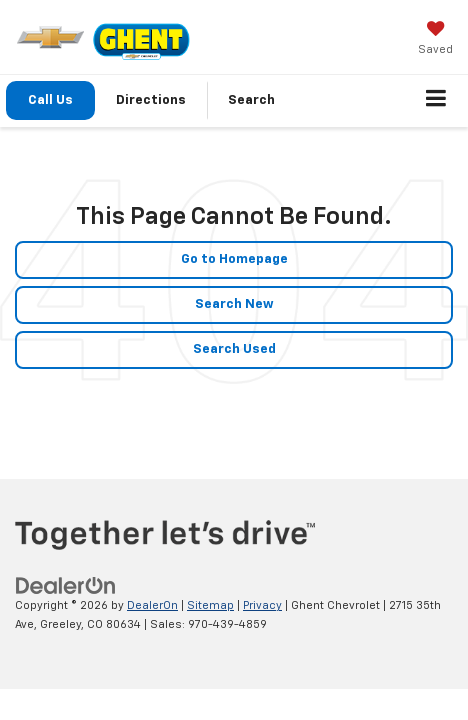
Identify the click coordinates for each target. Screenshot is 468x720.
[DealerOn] (66, 586)
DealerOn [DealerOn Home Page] (152, 605)
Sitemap (210, 605)
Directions (151, 100)
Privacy (262, 605)
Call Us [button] (50, 100)
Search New (234, 304)
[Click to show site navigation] (436, 101)
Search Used (234, 349)
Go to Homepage (234, 259)
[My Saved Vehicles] (435, 40)
